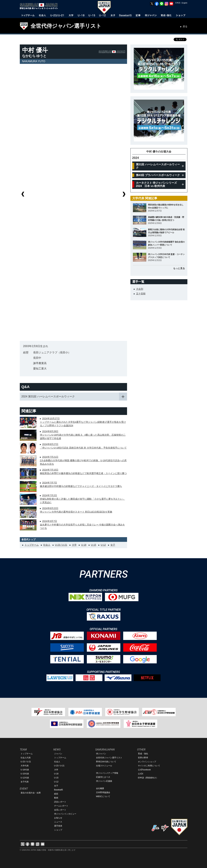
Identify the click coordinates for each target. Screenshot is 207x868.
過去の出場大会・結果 (31, 793)
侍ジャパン (101, 754)
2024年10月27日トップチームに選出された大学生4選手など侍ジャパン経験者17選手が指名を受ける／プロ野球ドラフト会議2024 (83, 422)
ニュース (58, 822)
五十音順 (141, 294)
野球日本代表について (106, 762)
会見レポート (60, 810)
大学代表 (25, 766)
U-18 (84, 545)
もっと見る (179, 268)
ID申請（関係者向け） (148, 778)
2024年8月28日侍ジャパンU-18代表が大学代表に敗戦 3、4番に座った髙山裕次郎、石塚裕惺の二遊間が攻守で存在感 (83, 435)
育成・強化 (143, 754)
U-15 (94, 545)
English (185, 3)
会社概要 (100, 788)
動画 (56, 798)
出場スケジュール (104, 766)
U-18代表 (25, 770)
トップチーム (32, 545)
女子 (113, 545)
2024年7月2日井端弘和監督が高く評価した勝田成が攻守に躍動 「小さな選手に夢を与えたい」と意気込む (82, 499)
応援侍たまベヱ (103, 777)
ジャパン (58, 754)
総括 (56, 794)
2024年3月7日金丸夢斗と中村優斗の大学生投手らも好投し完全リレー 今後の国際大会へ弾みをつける (82, 525)
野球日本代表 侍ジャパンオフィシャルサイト (40, 6)
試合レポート (60, 802)
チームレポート (61, 806)
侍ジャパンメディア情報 (107, 773)
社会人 (47, 545)
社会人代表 (26, 758)
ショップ (58, 830)
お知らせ (58, 818)
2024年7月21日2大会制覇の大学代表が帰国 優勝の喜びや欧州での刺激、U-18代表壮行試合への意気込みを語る (83, 460)
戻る (185, 26)
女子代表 (25, 782)
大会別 (140, 289)
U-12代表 (25, 778)
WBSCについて (103, 796)
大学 (74, 545)
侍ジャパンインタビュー (65, 814)
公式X (141, 774)
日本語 (178, 3)
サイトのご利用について (149, 766)
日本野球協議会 (103, 792)
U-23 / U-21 (61, 545)
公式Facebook (144, 770)
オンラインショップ (147, 762)
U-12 (103, 545)
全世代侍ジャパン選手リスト (66, 26)
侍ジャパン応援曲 (104, 781)
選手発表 (58, 826)
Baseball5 (59, 790)
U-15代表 (25, 774)
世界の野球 (143, 758)
